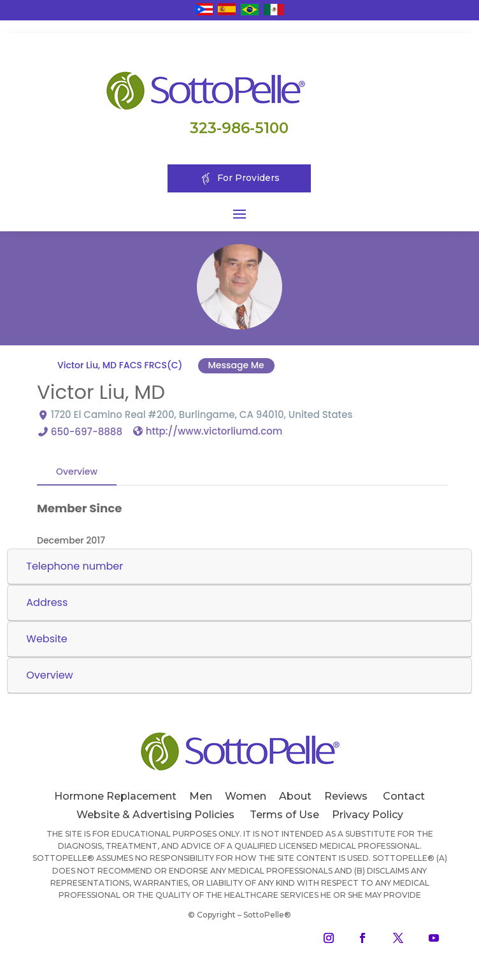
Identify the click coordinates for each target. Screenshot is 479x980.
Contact (404, 796)
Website (46, 639)
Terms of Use (284, 815)
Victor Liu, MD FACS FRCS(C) (120, 365)
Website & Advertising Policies (155, 815)
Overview (77, 472)
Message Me (236, 365)
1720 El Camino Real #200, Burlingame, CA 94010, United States (202, 414)
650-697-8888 (87, 432)
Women (246, 796)
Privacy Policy (368, 815)
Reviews (346, 796)
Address (47, 602)
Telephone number (75, 566)
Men (201, 796)
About (295, 796)
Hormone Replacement (115, 796)
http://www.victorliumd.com (214, 431)
